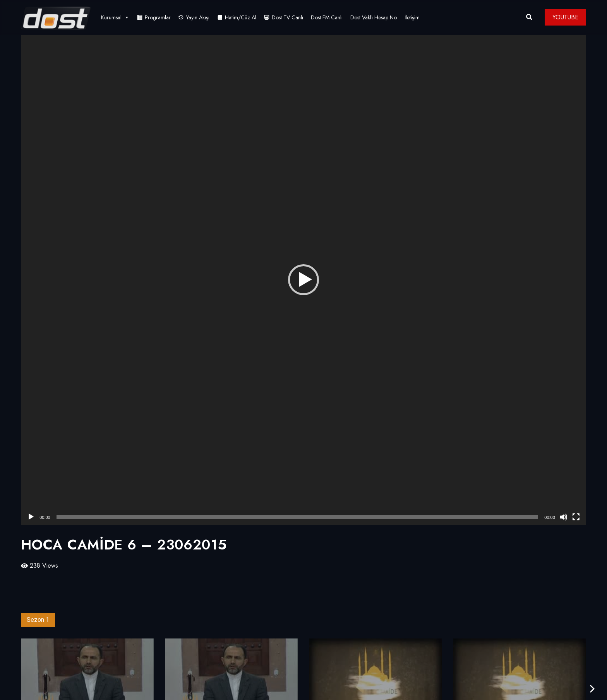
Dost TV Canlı (287, 17)
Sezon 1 (38, 620)
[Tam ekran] (576, 517)
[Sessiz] (564, 517)
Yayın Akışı (198, 17)
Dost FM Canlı (327, 17)
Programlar (158, 17)
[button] (303, 280)
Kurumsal (115, 17)
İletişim (412, 17)
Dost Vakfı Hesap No (374, 17)
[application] (303, 280)
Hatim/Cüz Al (241, 17)
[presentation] (592, 689)
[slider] (297, 517)
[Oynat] (31, 517)
